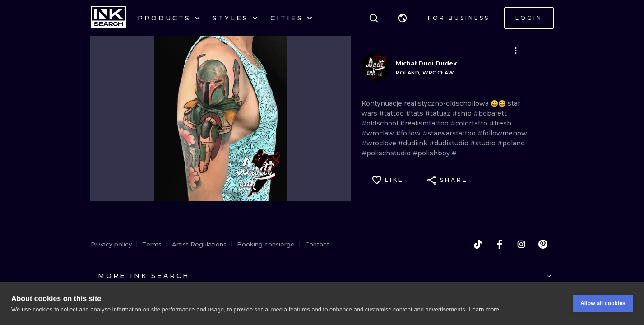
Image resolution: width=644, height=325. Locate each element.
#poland (511, 143)
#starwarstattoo (450, 133)
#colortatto (470, 123)
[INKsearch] (109, 18)
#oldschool (381, 123)
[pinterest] (543, 244)
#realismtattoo (425, 123)
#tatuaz (439, 113)
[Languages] (403, 18)
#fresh (500, 123)
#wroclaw (379, 133)
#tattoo (392, 113)
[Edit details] (516, 51)
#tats (415, 113)
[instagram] (521, 244)
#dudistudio (450, 143)
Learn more (484, 309)
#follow (409, 133)
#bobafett (490, 113)
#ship (463, 113)
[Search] (374, 18)
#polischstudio (387, 153)
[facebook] (500, 244)
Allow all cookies (603, 303)
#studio (484, 143)
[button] (403, 18)
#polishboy (432, 153)
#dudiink (414, 143)
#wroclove (380, 143)
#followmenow (502, 133)
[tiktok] (478, 244)
